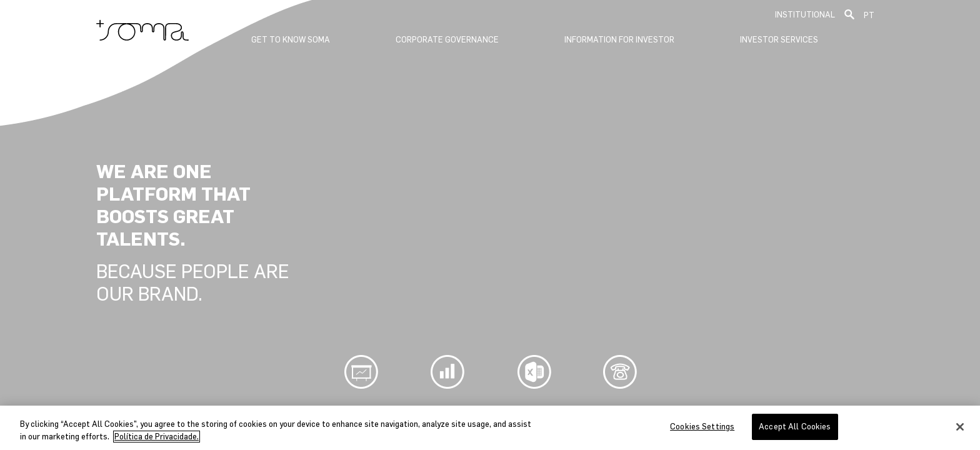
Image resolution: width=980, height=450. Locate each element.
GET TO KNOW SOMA (291, 40)
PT (869, 15)
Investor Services (779, 40)
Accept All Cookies (795, 427)
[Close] (960, 427)
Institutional (805, 15)
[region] (490, 428)
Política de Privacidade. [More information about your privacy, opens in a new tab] (157, 437)
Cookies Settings (702, 427)
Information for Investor (619, 40)
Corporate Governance (447, 40)
